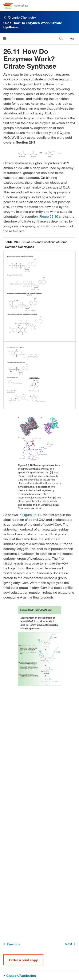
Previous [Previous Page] (11, 944)
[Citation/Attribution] (39, 976)
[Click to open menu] (5, 39)
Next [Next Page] (71, 944)
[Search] (61, 39)
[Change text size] (72, 39)
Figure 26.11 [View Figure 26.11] (32, 515)
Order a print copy (23, 960)
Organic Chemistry (20, 17)
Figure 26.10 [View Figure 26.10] (49, 216)
